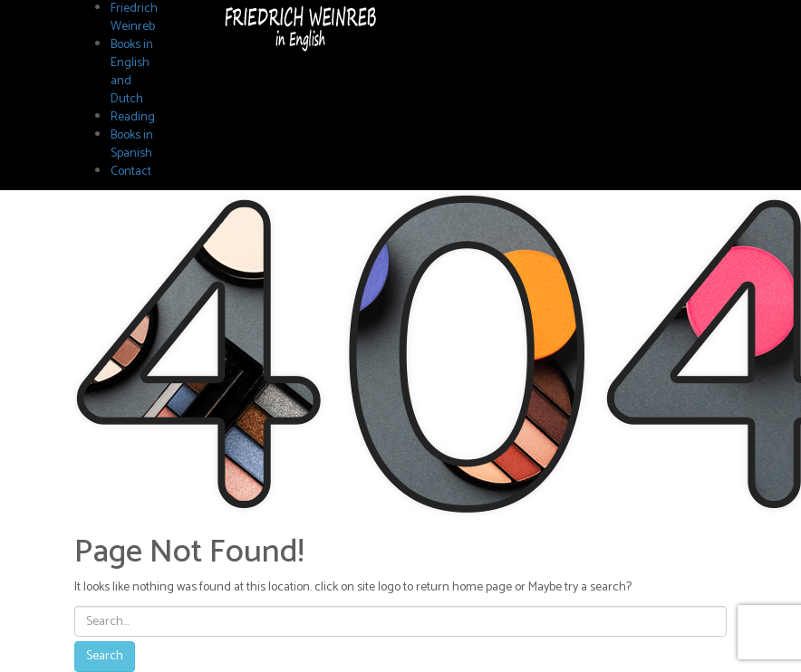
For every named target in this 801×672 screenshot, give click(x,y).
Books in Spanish (132, 144)
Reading (133, 117)
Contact (131, 172)
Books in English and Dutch (132, 72)
